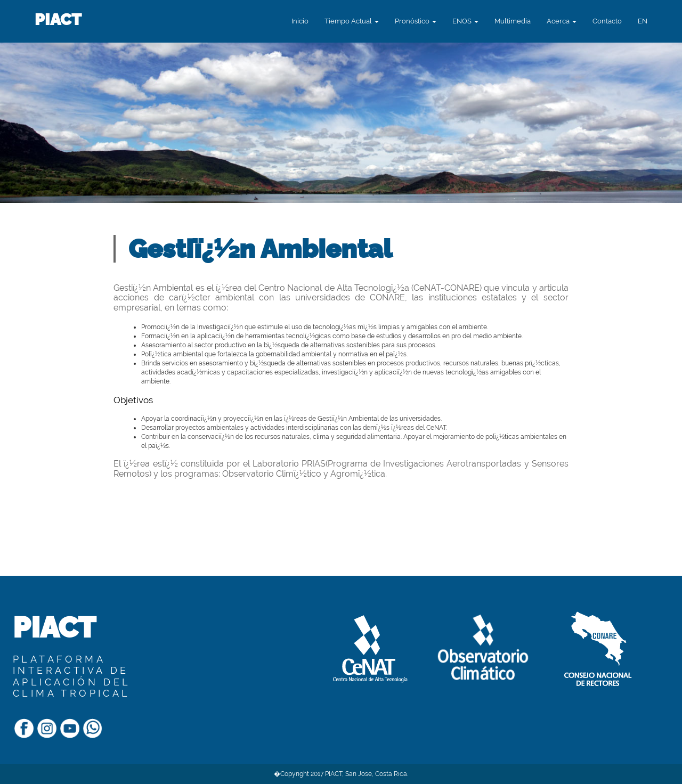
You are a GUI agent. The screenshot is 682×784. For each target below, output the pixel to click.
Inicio (300, 21)
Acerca (562, 21)
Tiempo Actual (352, 21)
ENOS (465, 21)
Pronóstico (416, 21)
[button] (643, 21)
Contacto (607, 21)
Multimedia (513, 21)
